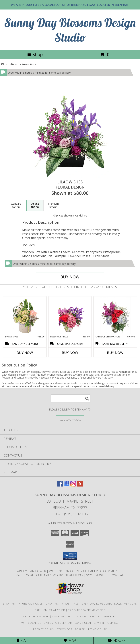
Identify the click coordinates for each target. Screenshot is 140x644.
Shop (35, 54)
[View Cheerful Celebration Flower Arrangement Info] (115, 316)
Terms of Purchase (71, 629)
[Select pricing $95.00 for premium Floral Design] (53, 206)
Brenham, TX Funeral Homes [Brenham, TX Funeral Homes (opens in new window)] (23, 604)
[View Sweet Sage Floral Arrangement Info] (25, 316)
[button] (70, 556)
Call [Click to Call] (23, 640)
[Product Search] (71, 399)
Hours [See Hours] (117, 640)
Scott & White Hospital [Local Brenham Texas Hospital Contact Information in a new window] (105, 575)
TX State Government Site (87, 610)
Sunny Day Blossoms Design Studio (70, 30)
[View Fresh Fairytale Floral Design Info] (70, 316)
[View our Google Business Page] (67, 485)
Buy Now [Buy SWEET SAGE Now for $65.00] (25, 353)
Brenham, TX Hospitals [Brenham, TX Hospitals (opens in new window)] (62, 604)
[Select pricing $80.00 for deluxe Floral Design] (35, 206)
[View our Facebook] (60, 485)
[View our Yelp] (80, 485)
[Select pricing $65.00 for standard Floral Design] (16, 206)
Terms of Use (97, 629)
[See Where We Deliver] (70, 420)
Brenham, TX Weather (50, 610)
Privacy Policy (44, 629)
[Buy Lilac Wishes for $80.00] (70, 277)
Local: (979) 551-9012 (70, 514)
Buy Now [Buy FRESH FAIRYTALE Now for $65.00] (70, 353)
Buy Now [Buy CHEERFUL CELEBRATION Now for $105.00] (115, 353)
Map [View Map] (70, 640)
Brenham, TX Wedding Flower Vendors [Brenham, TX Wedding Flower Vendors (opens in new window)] (109, 604)
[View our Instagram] (73, 485)
